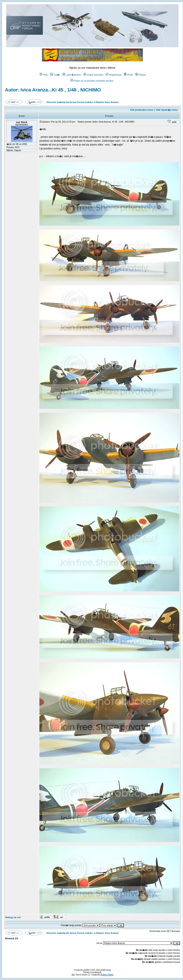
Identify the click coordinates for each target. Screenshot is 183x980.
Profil (128, 75)
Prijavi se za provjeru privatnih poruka (92, 81)
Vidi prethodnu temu (142, 110)
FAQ (44, 75)
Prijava (140, 75)
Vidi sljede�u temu (167, 110)
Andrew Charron (107, 975)
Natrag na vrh (13, 917)
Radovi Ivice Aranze (107, 102)
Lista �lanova (72, 75)
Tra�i (55, 75)
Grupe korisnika (93, 75)
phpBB (86, 970)
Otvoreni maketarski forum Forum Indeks (69, 102)
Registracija (113, 75)
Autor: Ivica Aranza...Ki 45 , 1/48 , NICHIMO (53, 90)
